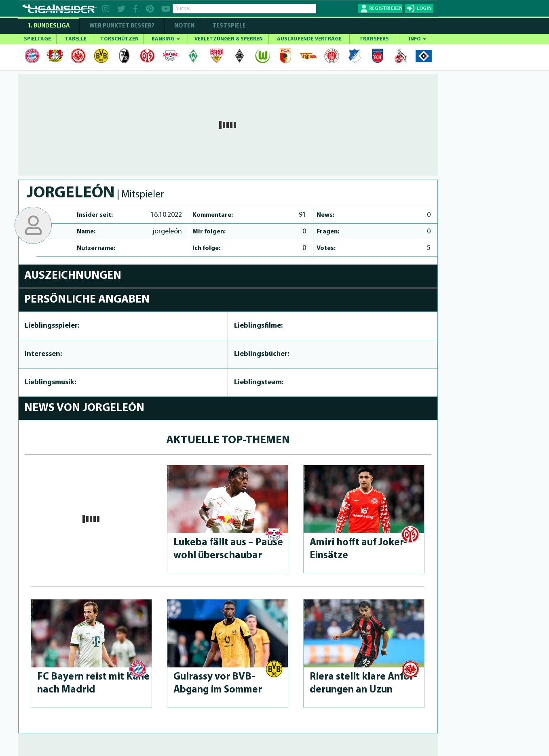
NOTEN (184, 26)
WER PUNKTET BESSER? (122, 26)
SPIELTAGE (37, 39)
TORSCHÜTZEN (119, 39)
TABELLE (76, 39)
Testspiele (228, 26)
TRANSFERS (374, 39)
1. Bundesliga (49, 26)
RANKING (166, 39)
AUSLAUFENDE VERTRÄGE (309, 39)
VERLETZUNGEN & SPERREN (229, 39)
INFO (417, 39)
